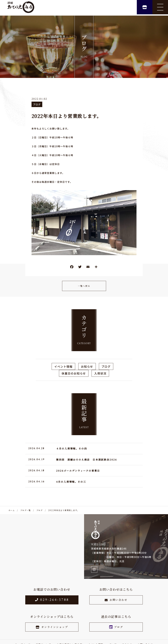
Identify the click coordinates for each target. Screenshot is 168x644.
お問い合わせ (116, 600)
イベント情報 (63, 366)
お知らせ (87, 366)
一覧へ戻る (84, 286)
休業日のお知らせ (74, 373)
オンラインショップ (52, 627)
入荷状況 (100, 373)
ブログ (37, 104)
